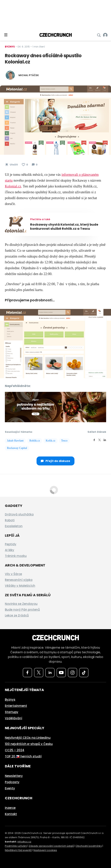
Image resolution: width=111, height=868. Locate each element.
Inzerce (10, 808)
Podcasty (12, 782)
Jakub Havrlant (15, 441)
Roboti (10, 520)
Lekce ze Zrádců (17, 615)
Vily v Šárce (13, 574)
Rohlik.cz (35, 441)
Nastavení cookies (45, 850)
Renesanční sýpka (19, 580)
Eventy (10, 788)
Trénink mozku (16, 556)
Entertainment (16, 706)
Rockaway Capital (17, 448)
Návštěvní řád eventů (18, 850)
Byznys (10, 47)
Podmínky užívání (16, 846)
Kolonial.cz (13, 186)
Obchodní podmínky (89, 846)
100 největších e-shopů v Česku (29, 744)
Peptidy (11, 544)
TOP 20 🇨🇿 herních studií (23, 756)
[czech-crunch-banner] (55, 407)
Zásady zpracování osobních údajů (51, 846)
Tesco (64, 441)
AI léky (10, 550)
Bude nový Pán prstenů (22, 610)
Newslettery (14, 776)
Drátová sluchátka (19, 514)
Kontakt (11, 814)
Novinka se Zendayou (21, 604)
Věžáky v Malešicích (20, 586)
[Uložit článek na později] (11, 165)
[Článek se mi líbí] (25, 165)
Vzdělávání (14, 718)
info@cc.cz (24, 842)
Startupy (12, 712)
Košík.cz (50, 441)
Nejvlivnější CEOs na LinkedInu (28, 738)
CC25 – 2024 (15, 750)
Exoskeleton (14, 526)
